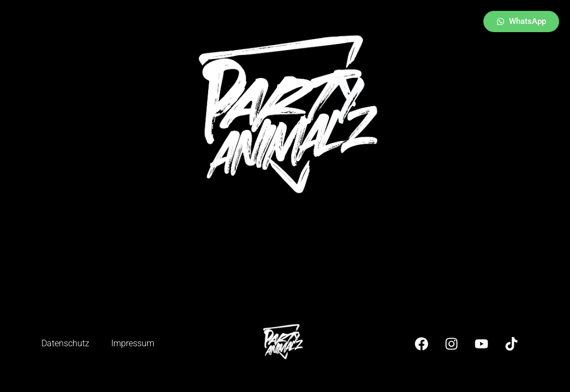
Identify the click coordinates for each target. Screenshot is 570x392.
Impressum (133, 343)
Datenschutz (65, 343)
